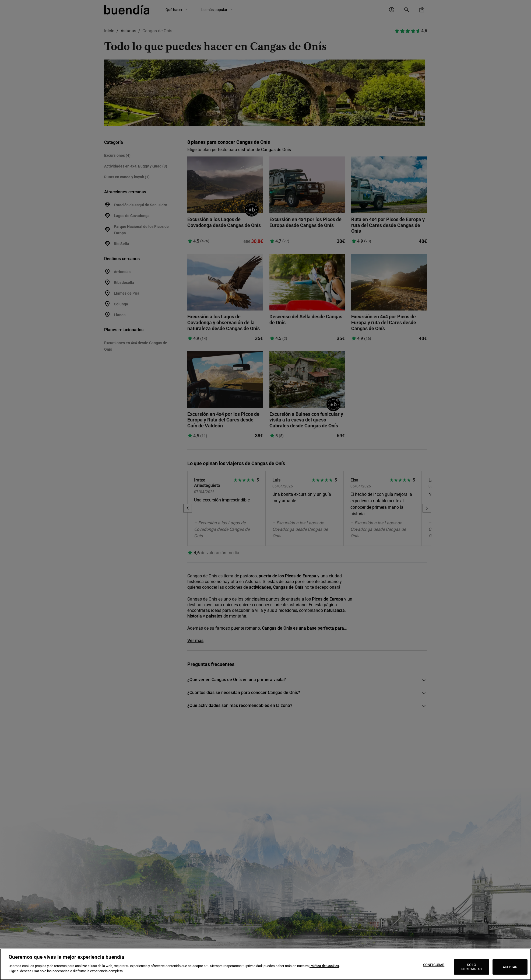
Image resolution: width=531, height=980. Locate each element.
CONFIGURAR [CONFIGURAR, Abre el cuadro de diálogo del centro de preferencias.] (434, 965)
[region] (265, 964)
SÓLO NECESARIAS (472, 967)
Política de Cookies (324, 966)
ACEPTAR (510, 967)
